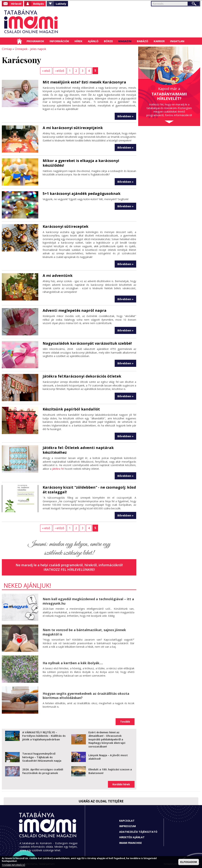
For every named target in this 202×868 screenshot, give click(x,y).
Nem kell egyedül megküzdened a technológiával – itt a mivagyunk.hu (88, 601)
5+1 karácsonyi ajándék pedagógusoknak (82, 193)
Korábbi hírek (121, 784)
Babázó (143, 41)
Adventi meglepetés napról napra (75, 310)
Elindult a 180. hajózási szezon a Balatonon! (110, 771)
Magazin (125, 41)
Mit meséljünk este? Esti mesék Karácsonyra (84, 82)
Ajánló (93, 41)
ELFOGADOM (189, 862)
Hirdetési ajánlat (132, 837)
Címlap (19, 41)
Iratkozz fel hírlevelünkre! (69, 569)
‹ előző (59, 70)
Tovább (125, 721)
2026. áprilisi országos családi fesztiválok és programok (43, 771)
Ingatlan (177, 41)
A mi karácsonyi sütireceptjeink (73, 127)
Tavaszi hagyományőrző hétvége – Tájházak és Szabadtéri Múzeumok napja (42, 756)
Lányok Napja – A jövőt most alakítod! (108, 756)
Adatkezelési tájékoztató (138, 831)
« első (46, 70)
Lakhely (61, 4)
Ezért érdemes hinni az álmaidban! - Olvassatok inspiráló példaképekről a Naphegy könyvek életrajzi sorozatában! (107, 739)
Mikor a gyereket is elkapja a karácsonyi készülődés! (81, 163)
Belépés (39, 4)
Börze (108, 41)
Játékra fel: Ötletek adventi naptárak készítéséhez (78, 450)
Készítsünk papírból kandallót (71, 409)
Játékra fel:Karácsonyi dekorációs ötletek (82, 376)
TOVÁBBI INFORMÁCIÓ (13, 865)
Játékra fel (58, 468)
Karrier (159, 41)
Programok (35, 41)
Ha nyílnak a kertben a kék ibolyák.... (73, 662)
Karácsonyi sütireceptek (66, 226)
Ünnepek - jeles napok (29, 49)
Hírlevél (16, 4)
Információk (59, 41)
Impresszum (128, 826)
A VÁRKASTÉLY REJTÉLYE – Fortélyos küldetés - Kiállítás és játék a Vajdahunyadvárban (44, 735)
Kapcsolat (127, 820)
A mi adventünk (58, 275)
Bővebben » (125, 116)
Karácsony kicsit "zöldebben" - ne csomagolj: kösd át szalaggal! (89, 489)
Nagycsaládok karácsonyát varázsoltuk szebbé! (87, 343)
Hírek (78, 41)
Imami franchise (131, 842)
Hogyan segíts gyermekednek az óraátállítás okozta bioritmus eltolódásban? (86, 695)
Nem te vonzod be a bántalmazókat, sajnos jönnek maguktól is (84, 632)
